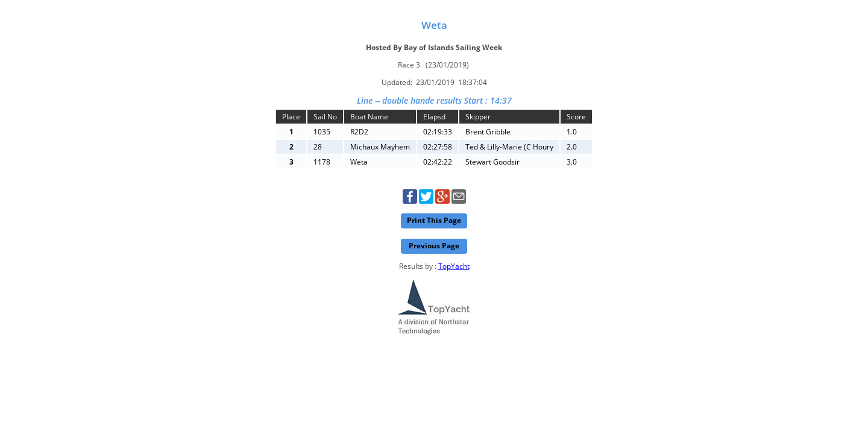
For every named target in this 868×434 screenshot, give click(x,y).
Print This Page (434, 220)
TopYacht (454, 266)
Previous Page (434, 246)
